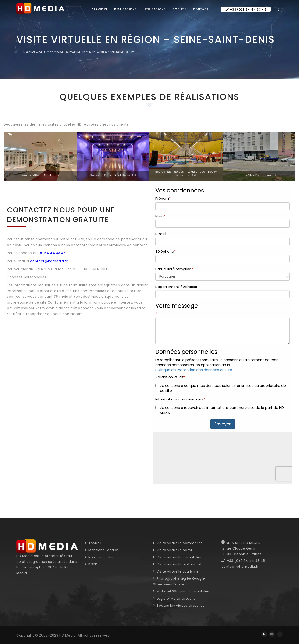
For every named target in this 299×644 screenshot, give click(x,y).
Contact (201, 9)
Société (179, 9)
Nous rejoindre (99, 557)
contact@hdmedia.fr (49, 261)
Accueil (93, 543)
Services (100, 9)
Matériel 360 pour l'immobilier (181, 591)
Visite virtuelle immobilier (177, 557)
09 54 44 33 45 (52, 253)
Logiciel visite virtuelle (174, 598)
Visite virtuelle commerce (178, 543)
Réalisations (125, 9)
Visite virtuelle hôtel (173, 550)
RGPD (91, 564)
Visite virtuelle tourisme (176, 571)
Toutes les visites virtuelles (179, 605)
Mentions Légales (102, 550)
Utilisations (155, 9)
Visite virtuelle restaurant (177, 564)
